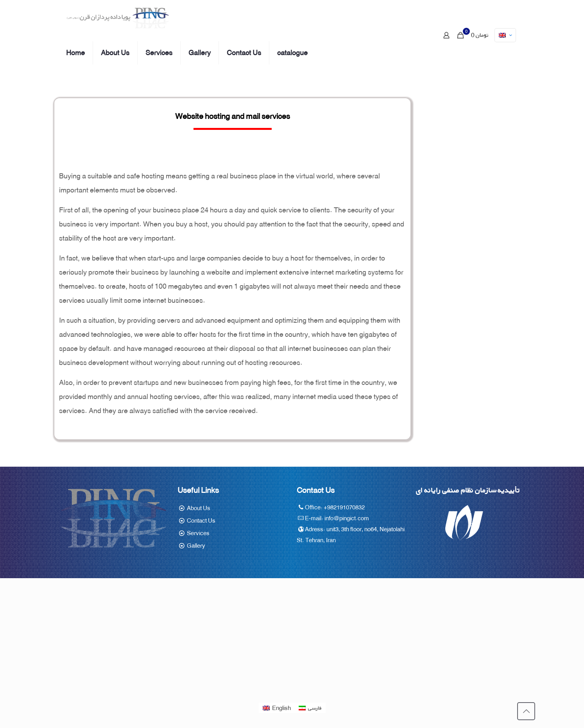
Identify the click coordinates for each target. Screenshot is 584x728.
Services (198, 533)
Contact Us (201, 520)
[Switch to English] (277, 708)
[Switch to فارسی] (310, 708)
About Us (199, 508)
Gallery (196, 546)
